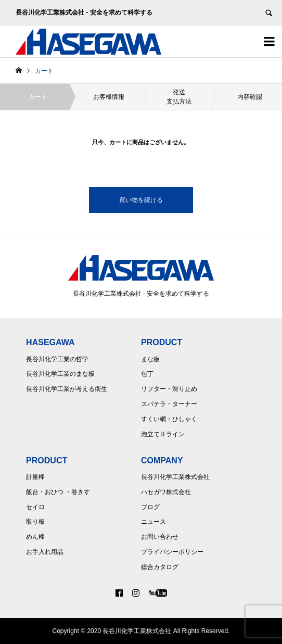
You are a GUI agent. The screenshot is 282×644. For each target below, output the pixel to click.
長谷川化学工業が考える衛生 (67, 389)
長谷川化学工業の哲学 (57, 359)
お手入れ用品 (45, 552)
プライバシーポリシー (172, 552)
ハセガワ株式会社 (166, 492)
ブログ (150, 507)
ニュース (153, 522)
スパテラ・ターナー (169, 404)
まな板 (150, 359)
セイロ (35, 507)
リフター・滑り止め (169, 389)
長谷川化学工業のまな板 (60, 374)
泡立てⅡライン (163, 434)
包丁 (147, 374)
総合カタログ (160, 567)
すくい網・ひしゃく (169, 419)
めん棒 (35, 537)
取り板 (35, 522)
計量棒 (35, 477)
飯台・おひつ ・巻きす (58, 492)
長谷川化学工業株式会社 (175, 477)
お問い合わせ (160, 537)
